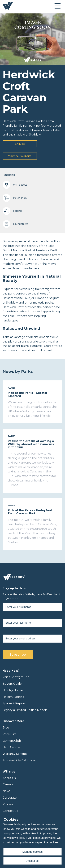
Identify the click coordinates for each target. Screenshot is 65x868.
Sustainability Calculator (19, 760)
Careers (8, 784)
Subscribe (18, 655)
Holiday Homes (13, 690)
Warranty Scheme (15, 754)
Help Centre (11, 747)
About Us (9, 778)
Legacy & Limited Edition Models (25, 710)
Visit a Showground (16, 677)
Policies (8, 804)
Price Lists (9, 734)
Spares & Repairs (14, 703)
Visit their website (20, 156)
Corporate (10, 798)
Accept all (32, 861)
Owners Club (12, 741)
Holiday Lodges (13, 697)
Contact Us (10, 811)
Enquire (20, 144)
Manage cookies (32, 852)
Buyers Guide (12, 684)
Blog (6, 728)
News (6, 791)
